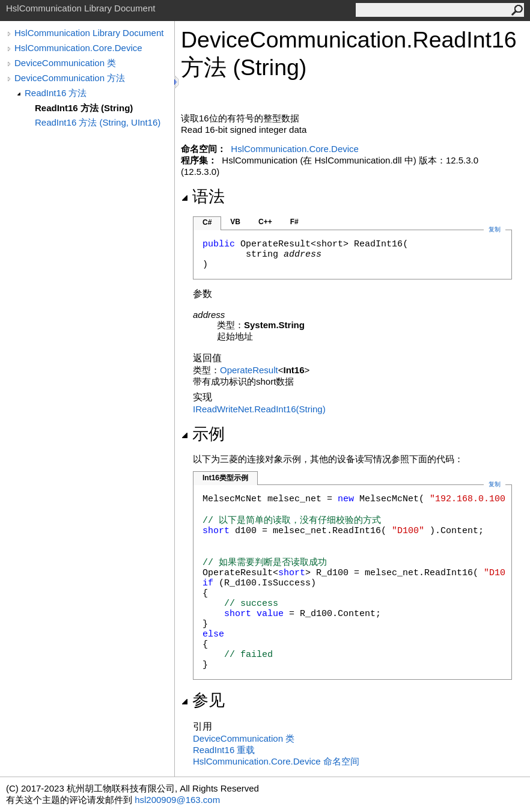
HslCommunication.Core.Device (78, 48)
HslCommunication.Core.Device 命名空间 (276, 761)
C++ (265, 222)
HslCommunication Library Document (89, 33)
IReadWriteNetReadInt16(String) (259, 409)
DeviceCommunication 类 (65, 63)
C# (207, 222)
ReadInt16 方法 (56, 93)
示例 (203, 434)
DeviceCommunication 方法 (70, 78)
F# (294, 222)
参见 (203, 700)
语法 (203, 197)
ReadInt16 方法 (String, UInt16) (98, 122)
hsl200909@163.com (177, 800)
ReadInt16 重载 (224, 750)
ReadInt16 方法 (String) (84, 108)
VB (235, 222)
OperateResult (249, 370)
